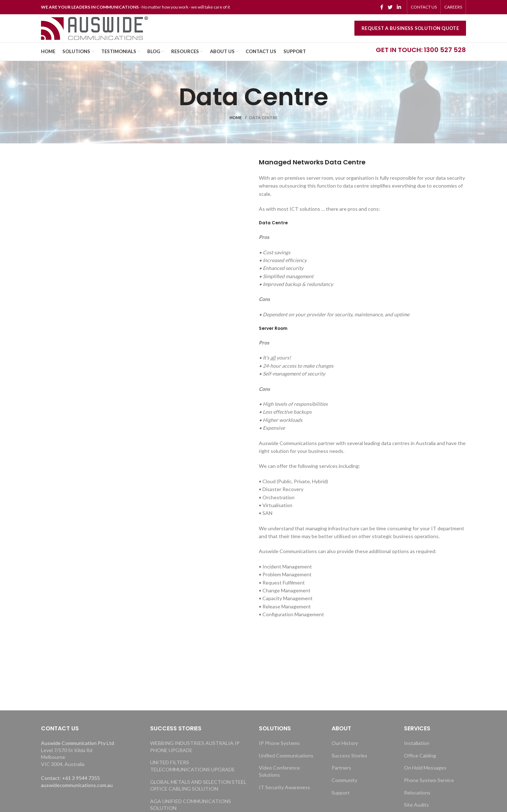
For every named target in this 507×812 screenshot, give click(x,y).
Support (341, 803)
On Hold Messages (425, 778)
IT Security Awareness (285, 797)
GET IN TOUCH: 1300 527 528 (421, 60)
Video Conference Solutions (279, 782)
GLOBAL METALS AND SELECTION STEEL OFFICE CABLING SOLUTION (198, 795)
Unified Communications (286, 765)
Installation (417, 753)
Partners (341, 778)
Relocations (417, 803)
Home (236, 128)
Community (344, 790)
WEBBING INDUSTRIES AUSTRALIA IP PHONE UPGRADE (195, 757)
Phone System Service (429, 790)
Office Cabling (420, 765)
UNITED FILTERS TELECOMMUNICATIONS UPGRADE (193, 776)
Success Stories (349, 765)
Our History (345, 753)
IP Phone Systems (279, 753)
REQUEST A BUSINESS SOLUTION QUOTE (410, 34)
